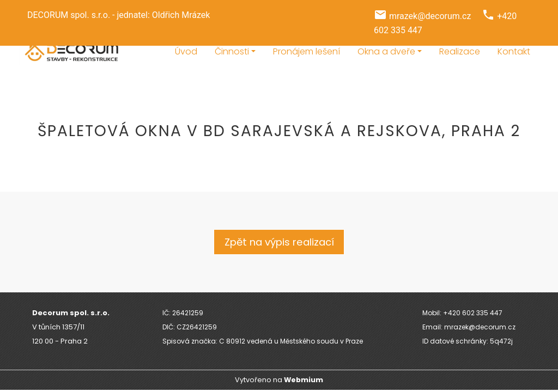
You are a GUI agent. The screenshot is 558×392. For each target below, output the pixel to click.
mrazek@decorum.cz (430, 16)
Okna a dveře (386, 51)
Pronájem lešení (307, 51)
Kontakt (514, 51)
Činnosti (232, 51)
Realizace (460, 51)
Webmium (304, 380)
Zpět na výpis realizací (279, 242)
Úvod (186, 51)
